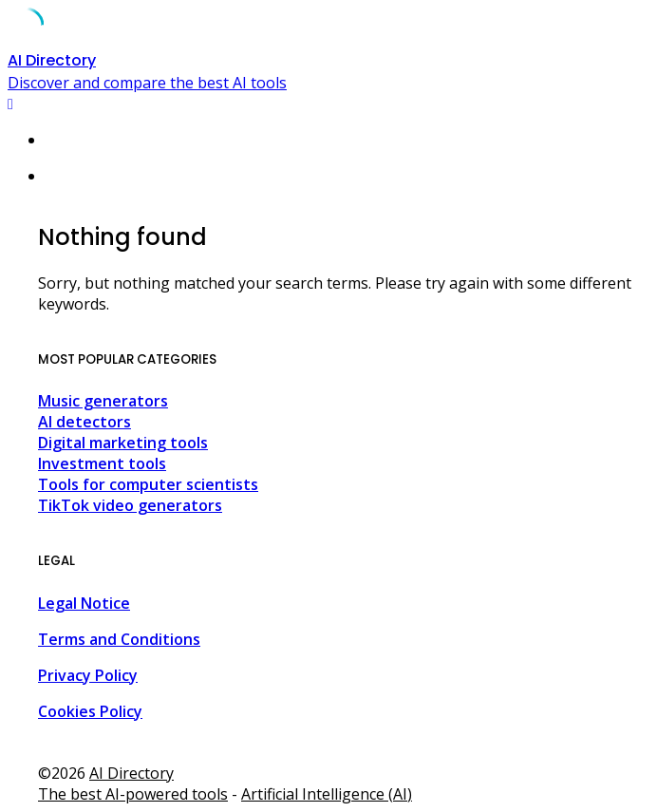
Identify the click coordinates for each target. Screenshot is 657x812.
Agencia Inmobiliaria (132, 747)
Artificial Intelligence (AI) (327, 794)
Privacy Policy (88, 675)
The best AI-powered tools (133, 794)
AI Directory (131, 773)
